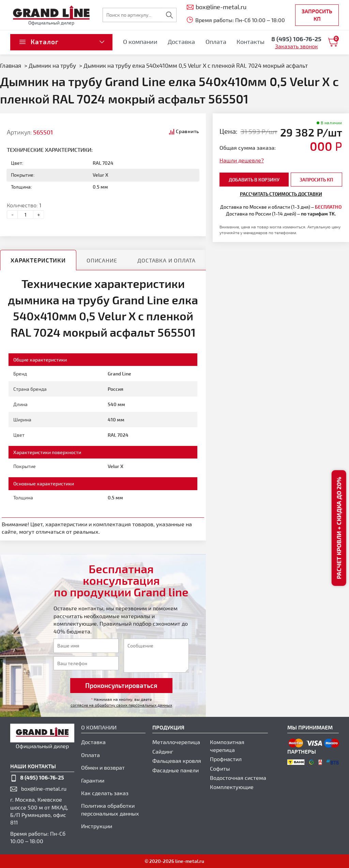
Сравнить (187, 131)
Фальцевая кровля (177, 761)
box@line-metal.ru (44, 789)
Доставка (181, 42)
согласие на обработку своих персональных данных (121, 705)
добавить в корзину (254, 180)
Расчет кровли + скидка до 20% (339, 528)
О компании (140, 42)
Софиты (220, 768)
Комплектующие (232, 787)
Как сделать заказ (105, 793)
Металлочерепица (176, 742)
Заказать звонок (297, 46)
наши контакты (33, 766)
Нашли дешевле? (242, 160)
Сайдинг (163, 751)
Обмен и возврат (103, 767)
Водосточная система (238, 778)
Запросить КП (317, 15)
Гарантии (93, 780)
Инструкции (97, 826)
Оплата (216, 42)
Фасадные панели (176, 770)
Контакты (251, 42)
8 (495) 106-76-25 (42, 777)
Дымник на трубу (52, 65)
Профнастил (226, 759)
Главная (11, 65)
